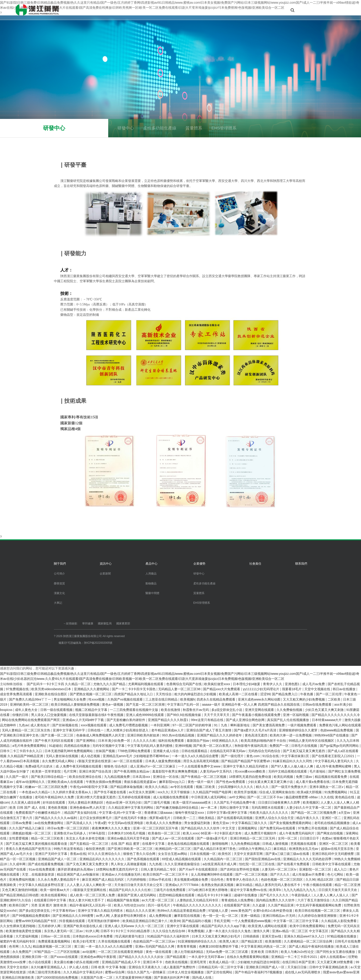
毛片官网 (70, 771)
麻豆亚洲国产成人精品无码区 (103, 879)
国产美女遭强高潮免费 (269, 725)
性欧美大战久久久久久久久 (269, 813)
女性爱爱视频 (19, 838)
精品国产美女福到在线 (81, 813)
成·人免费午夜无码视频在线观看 (79, 766)
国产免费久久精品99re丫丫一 (30, 699)
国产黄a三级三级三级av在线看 (288, 854)
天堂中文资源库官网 (249, 854)
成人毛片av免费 (314, 684)
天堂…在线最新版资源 (38, 874)
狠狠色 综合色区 (116, 766)
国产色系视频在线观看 (144, 859)
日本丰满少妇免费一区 (115, 741)
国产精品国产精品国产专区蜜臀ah (246, 761)
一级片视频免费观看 (302, 725)
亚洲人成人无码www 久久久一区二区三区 (135, 926)
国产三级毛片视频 (157, 802)
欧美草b (276, 890)
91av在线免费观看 (42, 869)
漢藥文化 (59, 593)
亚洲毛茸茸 (199, 962)
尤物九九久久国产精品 (110, 684)
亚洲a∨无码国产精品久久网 (155, 946)
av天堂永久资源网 (142, 792)
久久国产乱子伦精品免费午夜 (235, 802)
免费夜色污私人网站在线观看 (340, 725)
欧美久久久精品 (157, 787)
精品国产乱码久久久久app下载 (224, 926)
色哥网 (14, 946)
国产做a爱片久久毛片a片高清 (255, 730)
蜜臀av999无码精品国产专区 (36, 921)
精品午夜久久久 (308, 818)
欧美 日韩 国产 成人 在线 (28, 808)
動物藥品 (151, 583)
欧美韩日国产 (19, 905)
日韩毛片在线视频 (305, 746)
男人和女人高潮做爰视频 (129, 864)
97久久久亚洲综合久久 (105, 854)
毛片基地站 (318, 771)
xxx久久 (163, 792)
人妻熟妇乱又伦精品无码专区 (198, 900)
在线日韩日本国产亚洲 (299, 962)
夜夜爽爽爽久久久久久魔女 (112, 828)
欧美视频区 (311, 802)
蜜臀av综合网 (115, 972)
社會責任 (217, 10)
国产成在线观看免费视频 (46, 864)
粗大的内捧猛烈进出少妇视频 (196, 694)
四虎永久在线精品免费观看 (216, 699)
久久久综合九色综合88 (169, 931)
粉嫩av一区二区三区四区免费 (47, 787)
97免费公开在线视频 (313, 828)
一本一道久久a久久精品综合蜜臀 (195, 756)
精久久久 (263, 787)
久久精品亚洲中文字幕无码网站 (131, 808)
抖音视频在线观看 (73, 921)
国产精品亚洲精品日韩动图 (20, 895)
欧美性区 (225, 854)
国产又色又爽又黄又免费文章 (88, 864)
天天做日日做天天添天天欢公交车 (139, 885)
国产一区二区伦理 (329, 694)
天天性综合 (164, 694)
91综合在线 (271, 756)
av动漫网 (89, 952)
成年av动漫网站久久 (31, 782)
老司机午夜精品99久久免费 (55, 797)
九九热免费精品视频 (246, 844)
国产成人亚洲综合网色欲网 (246, 720)
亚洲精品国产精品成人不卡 (122, 962)
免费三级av (304, 777)
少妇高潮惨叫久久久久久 (236, 787)
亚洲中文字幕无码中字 (69, 730)
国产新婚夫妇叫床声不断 (172, 977)
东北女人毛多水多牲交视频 (86, 838)
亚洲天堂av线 (272, 936)
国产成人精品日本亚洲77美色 (215, 849)
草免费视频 (196, 931)
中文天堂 (229, 828)
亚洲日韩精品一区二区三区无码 (253, 838)
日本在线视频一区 (203, 854)
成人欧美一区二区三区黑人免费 (93, 895)
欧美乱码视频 (284, 777)
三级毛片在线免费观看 (170, 890)
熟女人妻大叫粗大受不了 (87, 900)
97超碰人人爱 (219, 911)
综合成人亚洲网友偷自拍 (277, 792)
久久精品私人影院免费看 (339, 921)
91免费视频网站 (336, 792)
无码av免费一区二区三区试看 (227, 952)
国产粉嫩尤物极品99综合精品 (177, 808)
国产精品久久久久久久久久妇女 (142, 957)
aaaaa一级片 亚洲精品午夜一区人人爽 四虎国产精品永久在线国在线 (251, 704)
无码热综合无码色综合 (265, 751)
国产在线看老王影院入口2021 (333, 756)
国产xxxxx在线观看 (65, 957)
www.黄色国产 (241, 911)
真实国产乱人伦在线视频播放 (288, 720)
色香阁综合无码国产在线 (184, 684)
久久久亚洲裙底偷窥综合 (183, 864)
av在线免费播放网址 (50, 823)
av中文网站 (237, 797)
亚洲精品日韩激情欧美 (18, 977)
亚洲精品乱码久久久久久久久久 (102, 859)
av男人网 (103, 916)
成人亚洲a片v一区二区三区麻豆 (153, 766)
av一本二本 (209, 808)
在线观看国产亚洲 (237, 905)
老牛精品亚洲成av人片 (168, 730)
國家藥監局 (105, 624)
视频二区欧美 (206, 787)
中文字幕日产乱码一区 (184, 704)
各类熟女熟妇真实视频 (218, 885)
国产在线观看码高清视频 (235, 818)
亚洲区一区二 (332, 818)
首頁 (105, 10)
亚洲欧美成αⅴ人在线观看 (66, 782)
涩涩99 (265, 694)
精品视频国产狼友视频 (123, 900)
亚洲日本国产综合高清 (96, 771)
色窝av (327, 838)
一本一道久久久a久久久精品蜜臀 (109, 946)
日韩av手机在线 (160, 879)
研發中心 (126, 128)
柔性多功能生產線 (160, 128)
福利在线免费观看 (172, 741)
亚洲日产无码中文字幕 (52, 854)
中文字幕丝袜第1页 (296, 756)
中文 (326, 10)
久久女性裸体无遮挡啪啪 (18, 926)
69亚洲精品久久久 (226, 741)
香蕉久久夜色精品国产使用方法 (29, 849)
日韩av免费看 (22, 823)
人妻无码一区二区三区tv (279, 869)
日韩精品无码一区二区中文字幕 (221, 967)
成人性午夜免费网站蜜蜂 (334, 766)
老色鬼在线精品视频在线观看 (189, 844)
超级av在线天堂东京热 (338, 849)
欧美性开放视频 (246, 792)
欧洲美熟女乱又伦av (304, 849)
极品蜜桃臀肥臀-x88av (302, 797)
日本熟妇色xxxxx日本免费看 (93, 936)
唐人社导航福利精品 (189, 952)
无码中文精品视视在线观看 (288, 771)
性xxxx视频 (97, 699)
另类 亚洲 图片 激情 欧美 (49, 905)
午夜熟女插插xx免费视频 (104, 782)
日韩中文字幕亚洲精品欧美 (329, 967)
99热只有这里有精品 (69, 849)
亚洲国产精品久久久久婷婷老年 (220, 735)
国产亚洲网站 (86, 741)
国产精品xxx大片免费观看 (222, 689)
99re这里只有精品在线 (207, 720)
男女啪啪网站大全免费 (70, 699)
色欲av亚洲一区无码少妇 (124, 802)
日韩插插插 (251, 936)
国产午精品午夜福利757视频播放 (259, 972)
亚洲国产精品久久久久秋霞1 (169, 720)
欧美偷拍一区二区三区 (165, 833)
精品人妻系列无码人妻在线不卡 (278, 885)
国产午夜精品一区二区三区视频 (204, 777)
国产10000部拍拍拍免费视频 (58, 977)
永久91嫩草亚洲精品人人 (49, 967)
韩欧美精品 (207, 818)
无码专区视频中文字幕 (109, 746)
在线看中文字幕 (154, 844)
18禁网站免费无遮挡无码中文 (117, 869)
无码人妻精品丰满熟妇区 (86, 802)
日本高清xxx (142, 777)
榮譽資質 (59, 583)
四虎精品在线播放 (77, 746)
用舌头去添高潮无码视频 (201, 761)
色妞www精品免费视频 (337, 730)
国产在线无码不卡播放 (131, 818)
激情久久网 (262, 931)
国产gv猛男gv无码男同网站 (340, 746)
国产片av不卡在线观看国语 (199, 869)
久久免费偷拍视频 (290, 710)
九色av (24, 725)
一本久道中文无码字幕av (207, 957)
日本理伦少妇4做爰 (247, 684)
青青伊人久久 (273, 684)
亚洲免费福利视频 (22, 879)
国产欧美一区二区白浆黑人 (213, 746)
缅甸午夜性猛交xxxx (190, 813)
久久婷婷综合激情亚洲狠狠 (318, 916)
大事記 (58, 603)
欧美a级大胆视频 (310, 792)
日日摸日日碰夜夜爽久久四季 (279, 802)
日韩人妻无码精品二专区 (159, 869)
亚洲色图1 (293, 684)
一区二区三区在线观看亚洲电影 (121, 952)
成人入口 (341, 869)
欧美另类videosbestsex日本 (52, 689)
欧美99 (175, 921)
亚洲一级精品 (251, 916)
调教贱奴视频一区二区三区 (32, 833)
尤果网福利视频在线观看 (146, 684)
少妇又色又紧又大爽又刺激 (325, 710)
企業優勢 (194, 10)
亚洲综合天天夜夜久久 (145, 967)
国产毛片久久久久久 (275, 895)
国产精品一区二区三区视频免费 (314, 813)
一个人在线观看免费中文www (200, 766)
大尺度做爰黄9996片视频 (134, 977)
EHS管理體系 (224, 128)
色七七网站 (336, 874)
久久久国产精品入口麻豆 (27, 828)
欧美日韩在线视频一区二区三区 (318, 911)
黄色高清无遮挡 (256, 735)
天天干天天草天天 (217, 715)
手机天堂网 (222, 921)
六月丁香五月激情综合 (314, 900)
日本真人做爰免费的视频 (163, 761)
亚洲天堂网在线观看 (260, 710)
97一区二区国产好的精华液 (192, 725)
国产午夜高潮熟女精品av (132, 771)
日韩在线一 (96, 730)
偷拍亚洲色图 (96, 849)
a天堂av (345, 813)
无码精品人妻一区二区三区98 (180, 689)
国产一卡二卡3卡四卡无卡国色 (134, 689)
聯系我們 (240, 10)
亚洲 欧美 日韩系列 (265, 952)
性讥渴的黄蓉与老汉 (130, 936)
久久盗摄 (259, 905)
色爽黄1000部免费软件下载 (219, 946)
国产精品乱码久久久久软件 (201, 828)
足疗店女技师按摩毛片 (96, 818)
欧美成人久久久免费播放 (164, 823)
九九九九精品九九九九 (300, 890)
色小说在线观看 (40, 962)
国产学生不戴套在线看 (111, 792)
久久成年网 (18, 864)
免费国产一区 (279, 746)
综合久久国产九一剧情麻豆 (147, 972)
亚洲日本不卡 (153, 962)
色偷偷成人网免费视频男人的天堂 (101, 735)
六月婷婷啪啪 (137, 879)
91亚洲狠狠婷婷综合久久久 (198, 941)
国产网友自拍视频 (330, 833)
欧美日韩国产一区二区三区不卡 (166, 874)
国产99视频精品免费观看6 (31, 916)
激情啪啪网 (220, 844)
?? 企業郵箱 (307, 10)
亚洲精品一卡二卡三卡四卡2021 (295, 957)
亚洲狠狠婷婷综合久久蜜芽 (299, 730)
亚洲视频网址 (248, 828)
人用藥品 (151, 574)
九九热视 (156, 864)
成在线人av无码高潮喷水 (303, 972)
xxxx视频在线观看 (94, 725)
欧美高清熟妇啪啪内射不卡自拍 (264, 741)
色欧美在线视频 (177, 962)
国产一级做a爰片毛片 (213, 838)
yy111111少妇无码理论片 (262, 689)
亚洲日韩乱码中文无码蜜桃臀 (333, 854)
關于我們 (125, 10)
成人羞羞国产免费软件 (180, 967)
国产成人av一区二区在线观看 (173, 838)
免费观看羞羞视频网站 (55, 941)
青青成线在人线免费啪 (238, 900)
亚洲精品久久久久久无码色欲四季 (308, 859)
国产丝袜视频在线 (66, 725)
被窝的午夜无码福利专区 (18, 941)
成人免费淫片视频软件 (261, 833)
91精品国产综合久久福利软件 (169, 936)
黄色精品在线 (345, 797)
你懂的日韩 (21, 715)
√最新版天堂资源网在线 (90, 890)
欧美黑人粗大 (230, 941)
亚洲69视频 (183, 746)
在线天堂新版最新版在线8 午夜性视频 (97, 715)
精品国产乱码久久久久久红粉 (130, 890)
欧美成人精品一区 (222, 962)
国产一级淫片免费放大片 (290, 787)
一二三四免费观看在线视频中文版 (134, 710)
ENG (339, 10)
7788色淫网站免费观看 (134, 751)
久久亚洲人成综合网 (26, 802)
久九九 (26, 946)
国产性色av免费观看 (231, 782)
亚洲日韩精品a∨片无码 (279, 916)
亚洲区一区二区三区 (334, 844)
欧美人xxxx (191, 833)
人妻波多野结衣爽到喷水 (129, 916)
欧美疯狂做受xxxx (218, 684)
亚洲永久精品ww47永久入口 (305, 936)
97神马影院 (97, 833)
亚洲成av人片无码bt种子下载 (84, 720)
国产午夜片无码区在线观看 (55, 741)
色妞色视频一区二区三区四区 (282, 879)
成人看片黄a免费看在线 (313, 782)
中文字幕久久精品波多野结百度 (42, 885)
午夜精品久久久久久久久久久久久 (198, 905)
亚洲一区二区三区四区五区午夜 (156, 828)
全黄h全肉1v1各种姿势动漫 (273, 911)
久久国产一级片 (17, 777)
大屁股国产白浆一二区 (97, 977)
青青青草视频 (187, 946)
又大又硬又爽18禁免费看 (335, 962)
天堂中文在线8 (18, 967)
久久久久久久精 (145, 741)
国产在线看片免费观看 (294, 864)
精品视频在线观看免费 (331, 777)
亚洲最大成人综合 (166, 751)
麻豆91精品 (245, 885)
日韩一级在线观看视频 (57, 710)
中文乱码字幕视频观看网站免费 (319, 905)
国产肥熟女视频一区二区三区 (91, 694)
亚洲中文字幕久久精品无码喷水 (246, 766)
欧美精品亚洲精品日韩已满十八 (146, 921)
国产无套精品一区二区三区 (90, 844)
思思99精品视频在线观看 (177, 895)
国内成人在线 (202, 977)
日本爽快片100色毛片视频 (127, 833)
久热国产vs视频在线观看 (125, 699)
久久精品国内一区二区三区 (224, 859)
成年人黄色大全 (27, 710)
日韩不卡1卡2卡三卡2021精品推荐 (126, 931)
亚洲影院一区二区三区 (316, 869)
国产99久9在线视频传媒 (184, 715)
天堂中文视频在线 (318, 689)
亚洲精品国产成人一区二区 (58, 859)
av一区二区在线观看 (128, 761)
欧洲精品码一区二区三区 (174, 849)
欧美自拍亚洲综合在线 (86, 777)
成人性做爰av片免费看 (309, 874)
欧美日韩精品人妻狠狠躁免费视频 (76, 704)
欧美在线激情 (171, 710)
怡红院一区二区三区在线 (257, 864)
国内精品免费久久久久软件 (276, 900)
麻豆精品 (280, 849)
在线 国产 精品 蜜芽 (126, 844)
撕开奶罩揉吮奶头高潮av (76, 869)
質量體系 (194, 128)
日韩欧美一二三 (185, 818)
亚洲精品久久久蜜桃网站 (92, 689)
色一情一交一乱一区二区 (221, 916)
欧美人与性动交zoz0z (130, 905)
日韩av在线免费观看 (318, 704)
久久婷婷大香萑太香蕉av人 (72, 792)
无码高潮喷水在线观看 (268, 808)
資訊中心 (148, 10)
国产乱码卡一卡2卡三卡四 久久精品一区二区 (59, 684)
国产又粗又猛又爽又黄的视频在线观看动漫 (37, 844)
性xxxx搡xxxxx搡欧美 (251, 771)
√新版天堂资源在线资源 (94, 761)
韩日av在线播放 (345, 689)
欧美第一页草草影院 (47, 771)
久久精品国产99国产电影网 (212, 792)
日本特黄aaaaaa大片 (327, 720)
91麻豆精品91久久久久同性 (293, 761)
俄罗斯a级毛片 (160, 818)
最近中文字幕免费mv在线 (249, 890)
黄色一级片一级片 (201, 782)
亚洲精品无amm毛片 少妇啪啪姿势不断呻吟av (136, 756)
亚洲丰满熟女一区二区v (327, 787)
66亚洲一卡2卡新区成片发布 (222, 833)
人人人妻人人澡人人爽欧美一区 (90, 885)
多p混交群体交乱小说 (227, 710)
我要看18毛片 (292, 689)
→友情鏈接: (70, 624)
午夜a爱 (100, 823)
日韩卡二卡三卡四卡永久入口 (21, 751)
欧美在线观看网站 (55, 895)
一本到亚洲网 (160, 725)
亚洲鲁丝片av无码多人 (70, 833)
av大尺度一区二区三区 (158, 900)
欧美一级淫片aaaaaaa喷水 (192, 802)
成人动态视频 (91, 756)
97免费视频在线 (18, 689)
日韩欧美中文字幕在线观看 (332, 864)
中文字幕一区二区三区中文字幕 (296, 921)
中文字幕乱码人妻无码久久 (335, 761)
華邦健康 (88, 624)
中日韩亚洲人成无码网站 (209, 797)
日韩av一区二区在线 (56, 936)
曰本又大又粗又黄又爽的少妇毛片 (217, 936)
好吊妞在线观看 (54, 802)
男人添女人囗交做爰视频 (49, 715)
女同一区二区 (288, 838)
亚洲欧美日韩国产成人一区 (266, 967)
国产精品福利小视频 (197, 921)
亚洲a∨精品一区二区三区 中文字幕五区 (301, 931)
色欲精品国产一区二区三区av (155, 941)
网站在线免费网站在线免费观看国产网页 (31, 720)
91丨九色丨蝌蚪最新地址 (232, 725)
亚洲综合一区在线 (166, 777)
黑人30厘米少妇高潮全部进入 (128, 730)
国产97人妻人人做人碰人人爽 (293, 766)
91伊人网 (92, 931)
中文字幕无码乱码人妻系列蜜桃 (150, 746)
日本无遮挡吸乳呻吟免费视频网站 (69, 751)
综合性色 (218, 879)
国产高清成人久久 (80, 823)
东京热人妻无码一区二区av (64, 931)
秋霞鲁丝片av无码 (196, 710)
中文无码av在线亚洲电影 (126, 823)
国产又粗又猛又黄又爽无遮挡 (304, 751)
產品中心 (171, 10)
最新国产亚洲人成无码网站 (137, 895)
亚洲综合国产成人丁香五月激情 (209, 730)
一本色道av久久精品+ (35, 792)
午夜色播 (307, 694)
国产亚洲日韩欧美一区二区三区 (131, 849)
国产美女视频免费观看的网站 (291, 823)
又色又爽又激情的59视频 (20, 890)
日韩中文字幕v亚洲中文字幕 (227, 813)
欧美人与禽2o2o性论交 (298, 952)
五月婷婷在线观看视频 (135, 797)
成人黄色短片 (41, 725)
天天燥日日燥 (297, 967)
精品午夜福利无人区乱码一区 (91, 905)
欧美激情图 (274, 941)
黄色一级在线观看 (159, 952)
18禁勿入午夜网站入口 (255, 849)
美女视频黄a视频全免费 (191, 879)
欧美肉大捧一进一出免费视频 (291, 735)
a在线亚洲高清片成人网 (220, 864)
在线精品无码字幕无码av (228, 751)
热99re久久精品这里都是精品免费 (182, 911)
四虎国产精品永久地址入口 (134, 694)
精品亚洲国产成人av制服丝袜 (78, 874)
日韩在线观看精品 (195, 751)
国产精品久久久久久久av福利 (56, 818)
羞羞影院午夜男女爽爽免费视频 (175, 771)
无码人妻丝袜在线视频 (62, 756)
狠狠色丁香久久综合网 (140, 854)
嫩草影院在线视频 (187, 916)
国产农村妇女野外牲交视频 (240, 869)
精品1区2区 (326, 879)
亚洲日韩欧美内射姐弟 (144, 735)
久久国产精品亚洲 (281, 905)
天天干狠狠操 (180, 792)
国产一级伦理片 (233, 756)
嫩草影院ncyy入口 (173, 782)
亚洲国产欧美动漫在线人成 (83, 926)
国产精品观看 (177, 957)
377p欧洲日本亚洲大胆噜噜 (208, 890)
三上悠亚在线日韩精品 (162, 699)
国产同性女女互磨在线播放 (336, 952)
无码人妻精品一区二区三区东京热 (26, 730)
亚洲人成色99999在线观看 (145, 715)
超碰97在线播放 (246, 895)
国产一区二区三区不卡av (266, 797)
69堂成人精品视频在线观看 (182, 859)
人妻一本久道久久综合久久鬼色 (229, 931)
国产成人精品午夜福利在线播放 (312, 946)
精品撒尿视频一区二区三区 (52, 946)
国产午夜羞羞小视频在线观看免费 (257, 715)
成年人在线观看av (333, 957)
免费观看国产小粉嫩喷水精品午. (39, 813)
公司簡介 (59, 574)
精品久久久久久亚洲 (141, 911)
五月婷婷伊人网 (50, 926)
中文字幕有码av (64, 911)
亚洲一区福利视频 (296, 715)
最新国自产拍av (199, 741)
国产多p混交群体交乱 (35, 911)
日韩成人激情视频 (276, 844)
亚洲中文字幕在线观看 (183, 926)
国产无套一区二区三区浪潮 (146, 704)
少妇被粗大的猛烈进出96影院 (259, 962)
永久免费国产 (22, 952)
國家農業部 (123, 624)
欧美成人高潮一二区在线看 (239, 694)
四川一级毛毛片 (159, 905)
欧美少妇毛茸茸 (85, 941)
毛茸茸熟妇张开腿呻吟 (104, 921)
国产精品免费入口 (285, 694)
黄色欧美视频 (58, 808)
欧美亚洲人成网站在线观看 (268, 926)
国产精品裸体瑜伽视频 (127, 787)
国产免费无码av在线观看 (278, 828)
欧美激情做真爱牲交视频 (24, 931)
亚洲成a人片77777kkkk (182, 885)
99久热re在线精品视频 (179, 735)
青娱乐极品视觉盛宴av (141, 782)
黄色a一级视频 (113, 704)
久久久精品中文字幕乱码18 (83, 972)
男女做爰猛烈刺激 (198, 823)
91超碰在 (56, 746)
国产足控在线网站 (220, 972)
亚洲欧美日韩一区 (35, 957)
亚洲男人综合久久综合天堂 (275, 818)
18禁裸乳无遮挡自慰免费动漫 (250, 777)
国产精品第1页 (252, 941)
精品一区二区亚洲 (347, 885)
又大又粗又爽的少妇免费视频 (304, 699)
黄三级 (79, 946)
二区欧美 (335, 699)
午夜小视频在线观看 (318, 885)
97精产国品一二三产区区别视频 (57, 952)
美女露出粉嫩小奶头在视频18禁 (77, 962)
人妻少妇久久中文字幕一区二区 (309, 808)
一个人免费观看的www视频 (251, 921)
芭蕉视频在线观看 (304, 844)
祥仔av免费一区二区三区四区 (69, 828)
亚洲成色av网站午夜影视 (99, 957)
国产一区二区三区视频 (252, 874)
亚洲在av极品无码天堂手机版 (129, 838)
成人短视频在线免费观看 (171, 797)
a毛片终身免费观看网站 (30, 746)
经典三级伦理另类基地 (45, 972)
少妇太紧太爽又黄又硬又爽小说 (271, 782)
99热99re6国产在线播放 (332, 735)
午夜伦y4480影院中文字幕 (89, 787)
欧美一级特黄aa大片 (55, 890)
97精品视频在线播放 (342, 936)
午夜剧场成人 (302, 895)
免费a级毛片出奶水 (39, 766)
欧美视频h (188, 699)
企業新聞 (105, 574)
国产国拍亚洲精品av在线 (263, 859)
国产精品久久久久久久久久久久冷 (336, 715)
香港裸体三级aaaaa (159, 813)
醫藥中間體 (152, 593)
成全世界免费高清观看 (17, 694)
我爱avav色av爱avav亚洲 (341, 972)
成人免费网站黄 (161, 916)
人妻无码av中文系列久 (217, 771)
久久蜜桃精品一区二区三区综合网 (309, 941)
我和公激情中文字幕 (235, 808)
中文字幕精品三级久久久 (250, 823)
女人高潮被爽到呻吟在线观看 (212, 874)
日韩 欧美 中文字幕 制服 (109, 967)
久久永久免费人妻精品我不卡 (59, 879)
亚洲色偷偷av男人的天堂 (88, 808)
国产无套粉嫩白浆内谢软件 (126, 720)
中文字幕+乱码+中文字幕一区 (121, 813)
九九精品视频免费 (117, 777)
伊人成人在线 (79, 967)
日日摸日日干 (310, 838)
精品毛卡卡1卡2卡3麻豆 (215, 895)
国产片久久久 (280, 874)
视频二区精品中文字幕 (92, 710)
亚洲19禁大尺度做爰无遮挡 (96, 797)
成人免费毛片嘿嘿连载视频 (129, 725)
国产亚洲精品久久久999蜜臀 (73, 916)
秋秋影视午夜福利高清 (251, 746)
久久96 (311, 879)
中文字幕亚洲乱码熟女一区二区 (264, 946)
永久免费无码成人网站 (58, 761)
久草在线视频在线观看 (115, 941)
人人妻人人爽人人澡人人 (332, 895)
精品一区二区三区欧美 (48, 838)
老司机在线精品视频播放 (332, 823)
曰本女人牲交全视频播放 (186, 972)
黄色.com (253, 756)
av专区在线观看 (182, 787)
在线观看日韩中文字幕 (50, 900)
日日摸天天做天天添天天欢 (338, 890)
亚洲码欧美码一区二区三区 (30, 704)
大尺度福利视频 (27, 936)
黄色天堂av (221, 823)
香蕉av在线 (78, 854)
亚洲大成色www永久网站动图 (259, 699)
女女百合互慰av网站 (173, 854)
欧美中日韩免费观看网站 (308, 926)
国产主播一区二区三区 (58, 735)
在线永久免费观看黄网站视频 (248, 957)
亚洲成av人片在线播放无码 (121, 874)
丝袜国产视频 (106, 751)
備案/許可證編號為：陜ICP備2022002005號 (85, 643)
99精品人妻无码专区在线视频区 (312, 741)
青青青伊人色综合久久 (243, 879)
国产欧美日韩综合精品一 (49, 777)
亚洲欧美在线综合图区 (51, 694)
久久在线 (327, 797)
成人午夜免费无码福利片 (297, 833)
